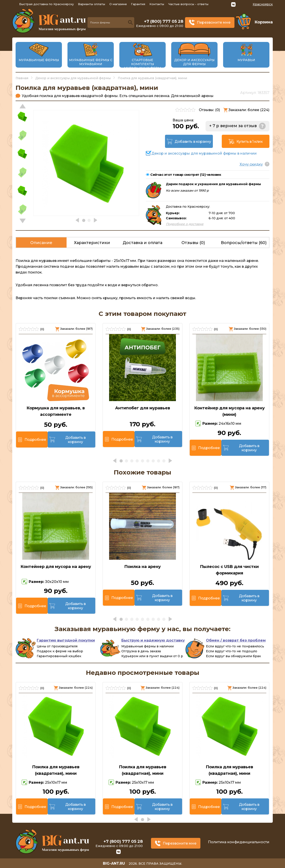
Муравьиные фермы (39, 60)
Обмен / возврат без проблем (236, 640)
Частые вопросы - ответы (188, 4)
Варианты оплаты (92, 4)
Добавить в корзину (193, 142)
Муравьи (246, 60)
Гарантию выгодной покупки (66, 640)
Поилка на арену (142, 567)
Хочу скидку (251, 164)
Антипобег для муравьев (143, 408)
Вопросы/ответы (244, 243)
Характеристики (92, 243)
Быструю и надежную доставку (153, 640)
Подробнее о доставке (185, 224)
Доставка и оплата (142, 243)
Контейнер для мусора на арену (56, 567)
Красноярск (263, 4)
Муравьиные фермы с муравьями (91, 62)
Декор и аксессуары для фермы (194, 62)
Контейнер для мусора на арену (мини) (229, 411)
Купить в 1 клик (250, 142)
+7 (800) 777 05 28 (164, 21)
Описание (41, 243)
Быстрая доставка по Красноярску (46, 4)
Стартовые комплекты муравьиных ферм (142, 64)
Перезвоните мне (214, 22)
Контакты (157, 4)
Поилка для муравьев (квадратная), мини (56, 770)
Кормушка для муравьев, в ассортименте (56, 411)
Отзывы (193, 243)
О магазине (118, 4)
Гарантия (138, 4)
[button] (23, 221)
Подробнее (35, 440)
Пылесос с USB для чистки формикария (229, 570)
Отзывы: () (209, 110)
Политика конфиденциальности (239, 842)
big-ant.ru (114, 863)
